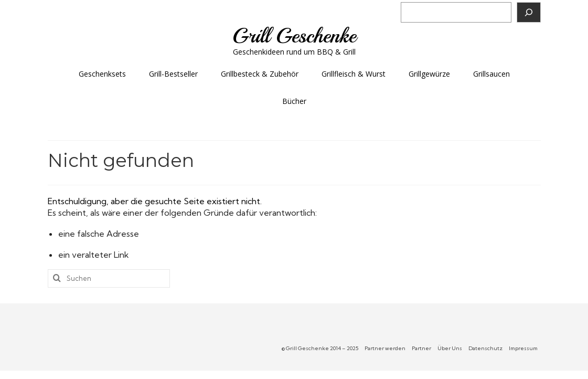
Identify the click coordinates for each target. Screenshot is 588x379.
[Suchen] (529, 12)
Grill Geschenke (294, 36)
